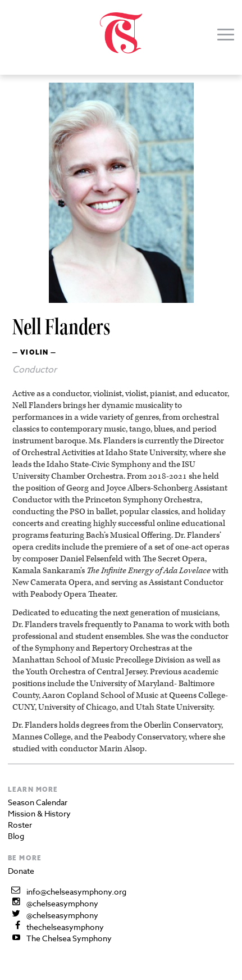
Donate (21, 871)
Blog (16, 836)
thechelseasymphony (65, 927)
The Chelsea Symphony (69, 938)
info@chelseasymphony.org (76, 891)
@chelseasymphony (62, 903)
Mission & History (39, 813)
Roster (20, 825)
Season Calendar (38, 802)
